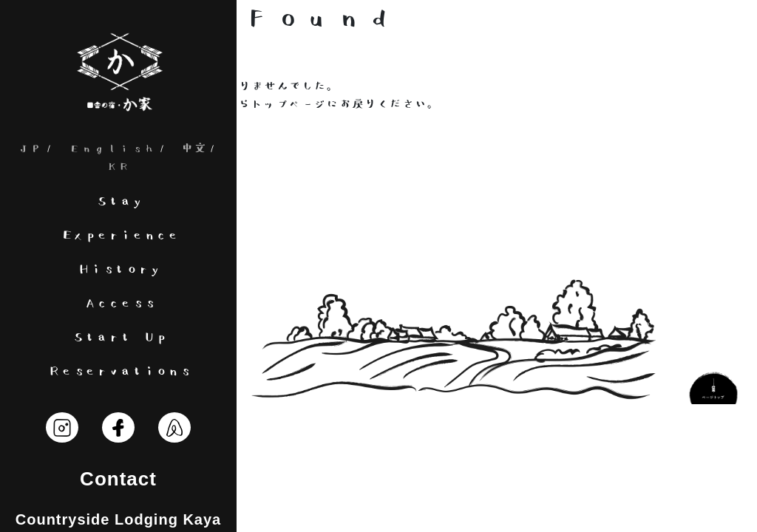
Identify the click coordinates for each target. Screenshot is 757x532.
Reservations (118, 371)
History (118, 269)
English (112, 149)
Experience (118, 235)
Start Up (118, 337)
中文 (194, 149)
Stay (118, 201)
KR (118, 167)
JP (30, 149)
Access (118, 303)
